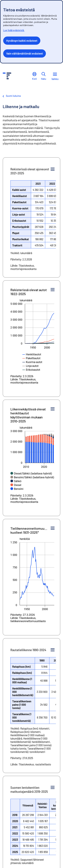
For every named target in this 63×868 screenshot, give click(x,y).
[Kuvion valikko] (53, 169)
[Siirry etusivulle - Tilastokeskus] (7, 76)
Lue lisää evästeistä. (14, 30)
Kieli (34, 76)
